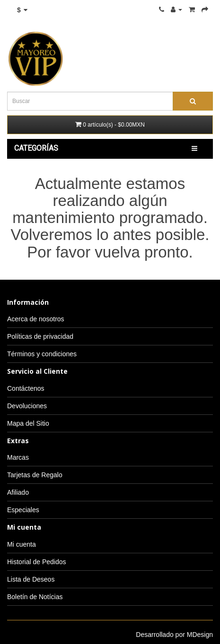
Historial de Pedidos (37, 562)
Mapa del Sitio (28, 423)
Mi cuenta (22, 544)
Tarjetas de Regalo (35, 475)
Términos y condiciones (42, 354)
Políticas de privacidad (40, 336)
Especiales (23, 510)
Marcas (18, 457)
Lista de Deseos (31, 579)
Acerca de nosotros (36, 319)
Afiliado (18, 492)
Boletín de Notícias (35, 597)
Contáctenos (26, 388)
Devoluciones (27, 406)
